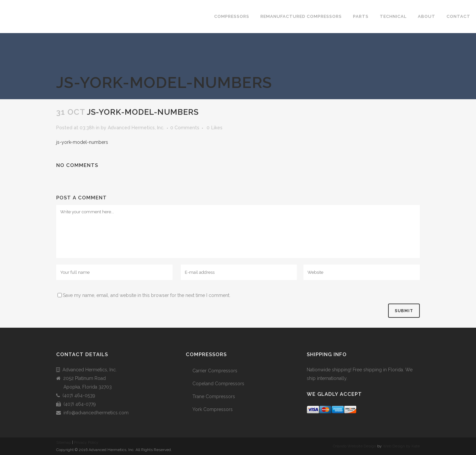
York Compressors (213, 409)
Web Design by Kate (401, 446)
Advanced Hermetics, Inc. (136, 128)
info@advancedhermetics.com (96, 413)
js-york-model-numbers (82, 142)
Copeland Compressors (218, 384)
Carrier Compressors (215, 371)
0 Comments (185, 128)
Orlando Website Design (355, 446)
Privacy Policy (86, 442)
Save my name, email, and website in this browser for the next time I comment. (147, 295)
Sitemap (64, 442)
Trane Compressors (214, 396)
